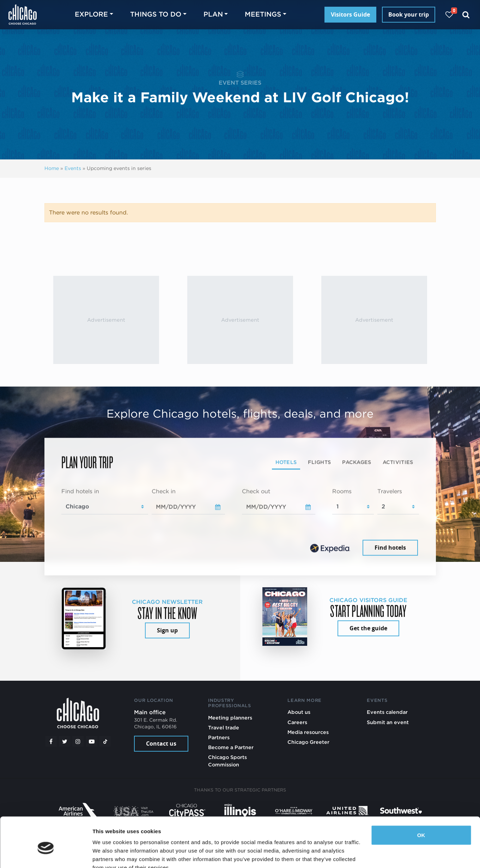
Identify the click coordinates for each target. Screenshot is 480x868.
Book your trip (409, 14)
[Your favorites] (449, 15)
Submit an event (388, 722)
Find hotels (390, 548)
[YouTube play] (92, 741)
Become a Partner (231, 747)
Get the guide (368, 628)
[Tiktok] (105, 741)
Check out (256, 491)
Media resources (308, 732)
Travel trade (224, 727)
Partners (219, 737)
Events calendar (387, 712)
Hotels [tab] (286, 462)
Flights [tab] (319, 462)
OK (421, 802)
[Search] (466, 15)
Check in (164, 491)
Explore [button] (91, 14)
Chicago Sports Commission (227, 761)
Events (73, 168)
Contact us (161, 743)
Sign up (167, 630)
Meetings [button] (263, 14)
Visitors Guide (350, 14)
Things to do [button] (156, 14)
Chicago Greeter (308, 742)
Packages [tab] (357, 462)
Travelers (390, 491)
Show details (109, 854)
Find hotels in (80, 491)
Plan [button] (213, 14)
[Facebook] (51, 741)
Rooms (342, 491)
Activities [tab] (398, 462)
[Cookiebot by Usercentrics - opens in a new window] (46, 854)
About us (299, 712)
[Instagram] (78, 741)
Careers (297, 722)
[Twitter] (65, 741)
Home (52, 168)
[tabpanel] (240, 522)
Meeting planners (230, 718)
